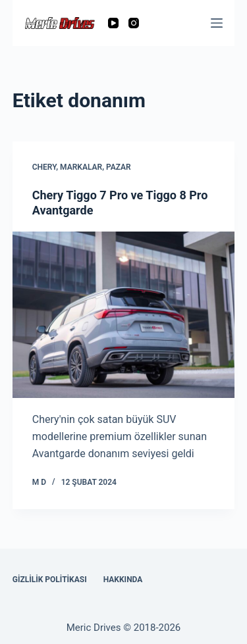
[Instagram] (134, 23)
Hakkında (123, 580)
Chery (44, 167)
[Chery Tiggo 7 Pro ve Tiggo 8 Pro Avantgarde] (124, 315)
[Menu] (217, 23)
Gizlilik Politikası (50, 580)
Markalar (81, 167)
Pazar (119, 167)
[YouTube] (113, 23)
